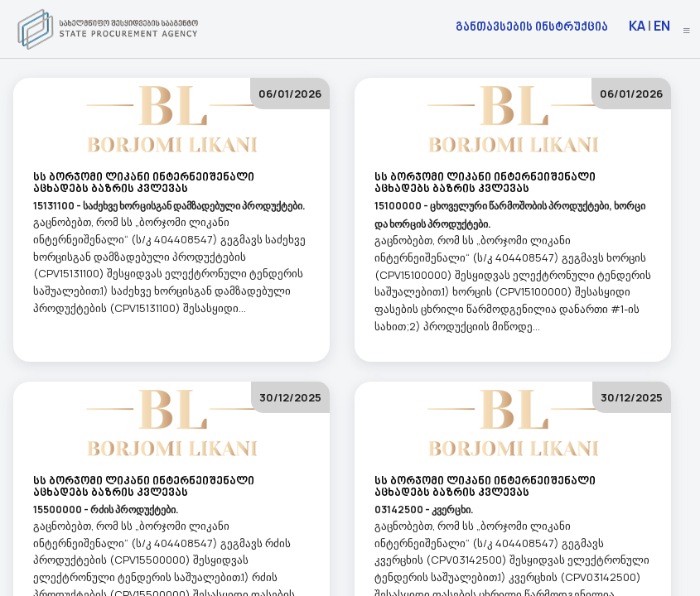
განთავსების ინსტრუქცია (532, 26)
